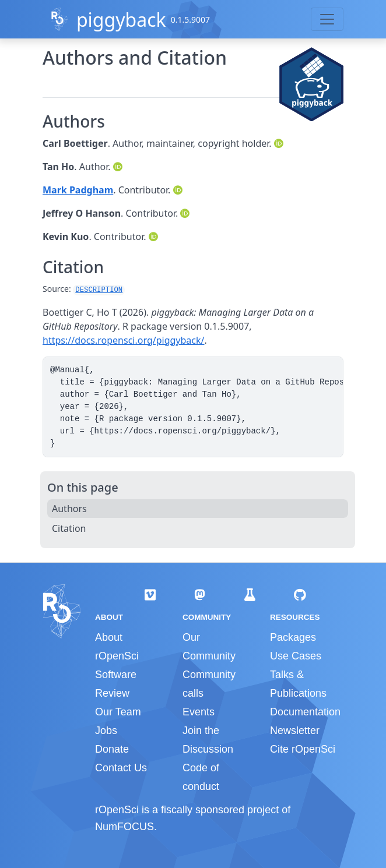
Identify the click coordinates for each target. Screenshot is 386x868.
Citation (69, 528)
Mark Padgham (78, 190)
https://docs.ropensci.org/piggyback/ (124, 340)
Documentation (305, 712)
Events (199, 712)
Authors (69, 509)
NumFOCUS (124, 827)
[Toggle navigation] (327, 19)
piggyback (121, 20)
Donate (112, 749)
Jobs (106, 731)
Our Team (118, 712)
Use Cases (296, 656)
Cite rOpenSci (303, 749)
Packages (293, 637)
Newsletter (295, 731)
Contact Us (121, 768)
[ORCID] (280, 143)
